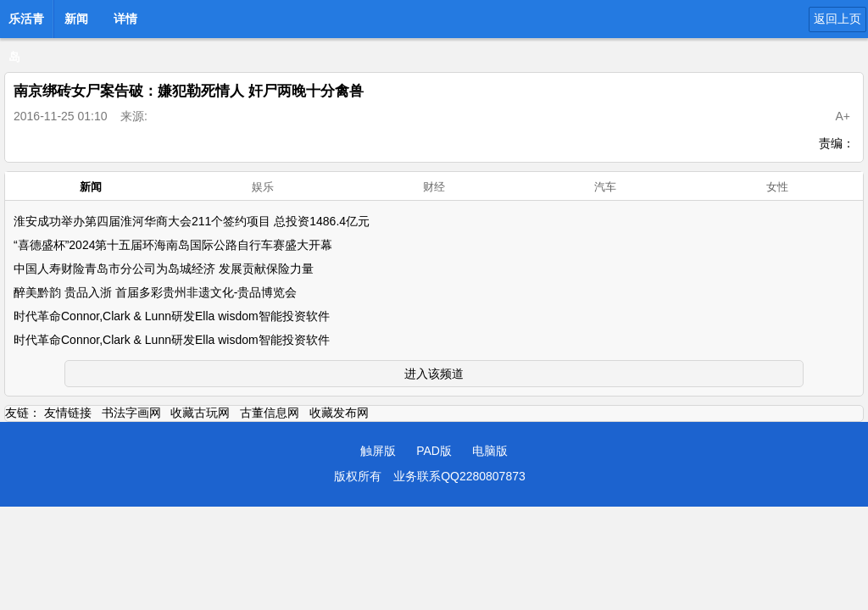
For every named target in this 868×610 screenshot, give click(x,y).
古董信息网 (270, 413)
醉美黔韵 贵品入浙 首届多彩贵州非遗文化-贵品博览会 (155, 292)
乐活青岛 (26, 24)
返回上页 (837, 19)
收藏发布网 (339, 413)
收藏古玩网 (200, 413)
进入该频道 (434, 374)
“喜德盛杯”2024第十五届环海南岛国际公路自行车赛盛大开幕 (173, 245)
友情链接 (68, 413)
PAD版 (434, 451)
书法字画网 (131, 413)
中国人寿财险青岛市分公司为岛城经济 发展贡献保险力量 (164, 269)
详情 (125, 19)
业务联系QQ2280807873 (459, 476)
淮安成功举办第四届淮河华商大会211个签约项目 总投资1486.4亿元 (192, 221)
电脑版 (490, 451)
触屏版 (378, 451)
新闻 (76, 19)
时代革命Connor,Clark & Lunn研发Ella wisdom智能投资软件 (172, 316)
